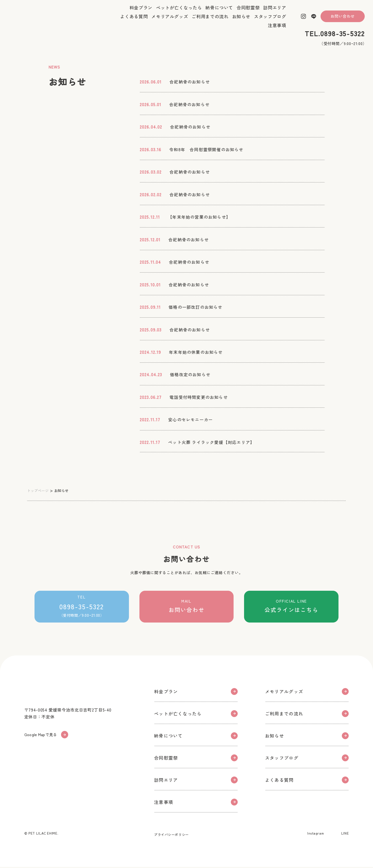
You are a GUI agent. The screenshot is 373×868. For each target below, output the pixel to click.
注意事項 (277, 30)
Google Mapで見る (48, 737)
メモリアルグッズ (170, 21)
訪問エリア (275, 12)
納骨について (219, 12)
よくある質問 (134, 21)
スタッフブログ (270, 21)
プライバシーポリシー (171, 836)
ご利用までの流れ (210, 21)
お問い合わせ (343, 20)
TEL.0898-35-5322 (335, 38)
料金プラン (141, 12)
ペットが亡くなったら (179, 12)
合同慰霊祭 (248, 12)
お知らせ (241, 21)
